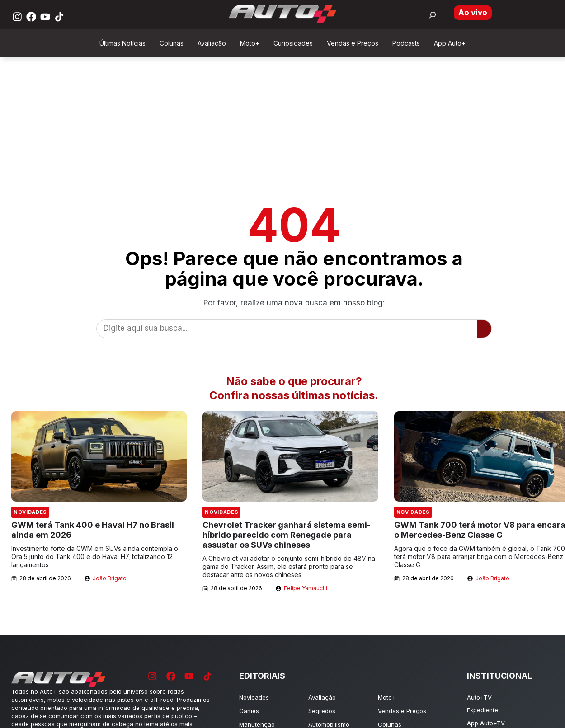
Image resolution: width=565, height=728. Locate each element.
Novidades (30, 512)
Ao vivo (473, 13)
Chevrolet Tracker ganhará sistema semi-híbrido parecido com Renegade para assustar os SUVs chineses (287, 535)
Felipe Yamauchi (306, 588)
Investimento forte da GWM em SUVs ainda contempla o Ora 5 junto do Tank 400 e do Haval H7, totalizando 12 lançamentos (95, 557)
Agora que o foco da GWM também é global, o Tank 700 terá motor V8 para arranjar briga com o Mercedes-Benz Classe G (480, 557)
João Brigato (110, 578)
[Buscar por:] (433, 15)
